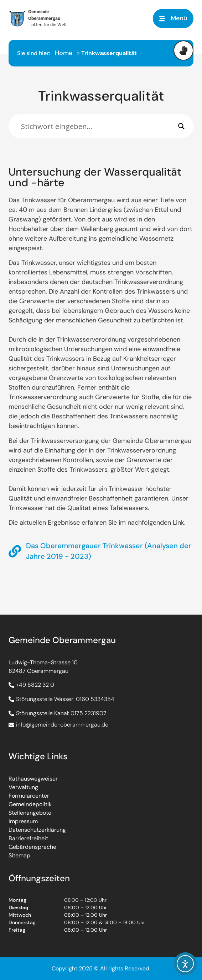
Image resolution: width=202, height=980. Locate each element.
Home (64, 53)
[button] (173, 18)
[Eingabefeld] (98, 126)
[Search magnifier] (181, 126)
